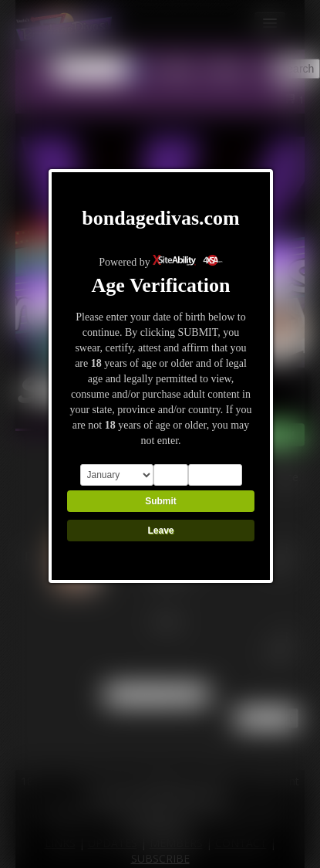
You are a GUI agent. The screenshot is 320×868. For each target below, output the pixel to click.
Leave (160, 531)
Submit (161, 501)
